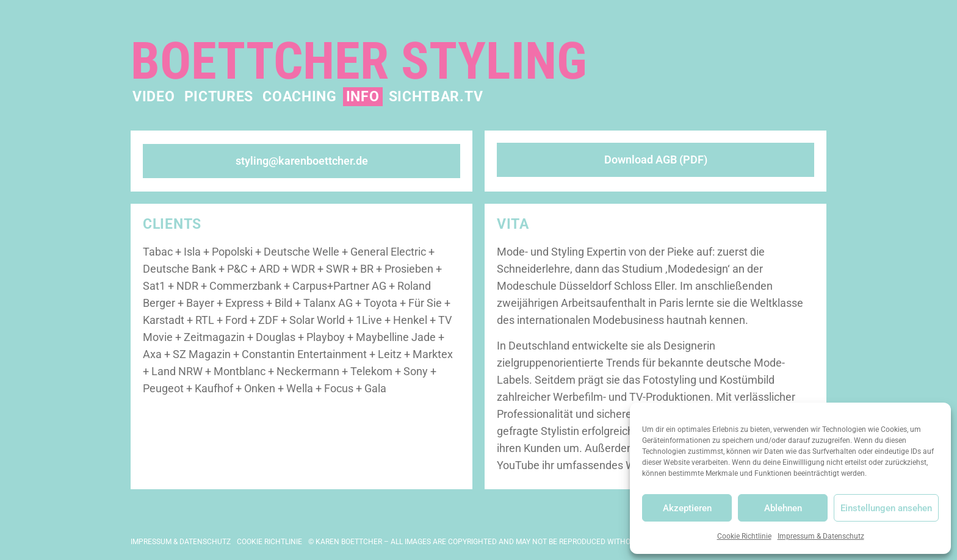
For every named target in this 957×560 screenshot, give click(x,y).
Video (154, 97)
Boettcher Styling (359, 61)
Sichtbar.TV (436, 97)
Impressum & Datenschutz (821, 536)
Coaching (300, 97)
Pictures (219, 97)
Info (363, 97)
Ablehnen (783, 508)
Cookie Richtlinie (744, 536)
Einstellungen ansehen (886, 508)
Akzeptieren (687, 508)
